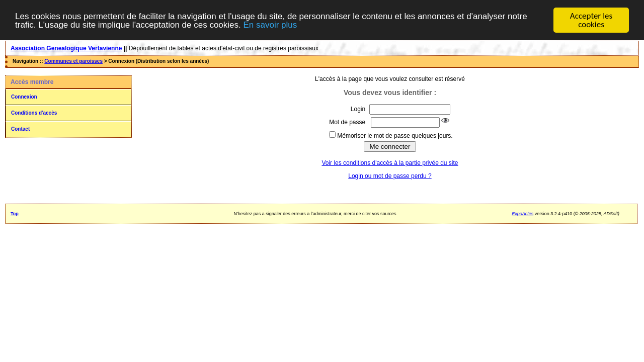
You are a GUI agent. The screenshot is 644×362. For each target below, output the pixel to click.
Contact (20, 129)
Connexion (24, 97)
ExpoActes (522, 214)
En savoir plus (270, 24)
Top (15, 214)
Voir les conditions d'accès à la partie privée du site (390, 163)
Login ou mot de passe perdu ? (390, 176)
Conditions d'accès (34, 113)
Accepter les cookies (591, 20)
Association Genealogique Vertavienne (66, 48)
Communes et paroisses (73, 61)
